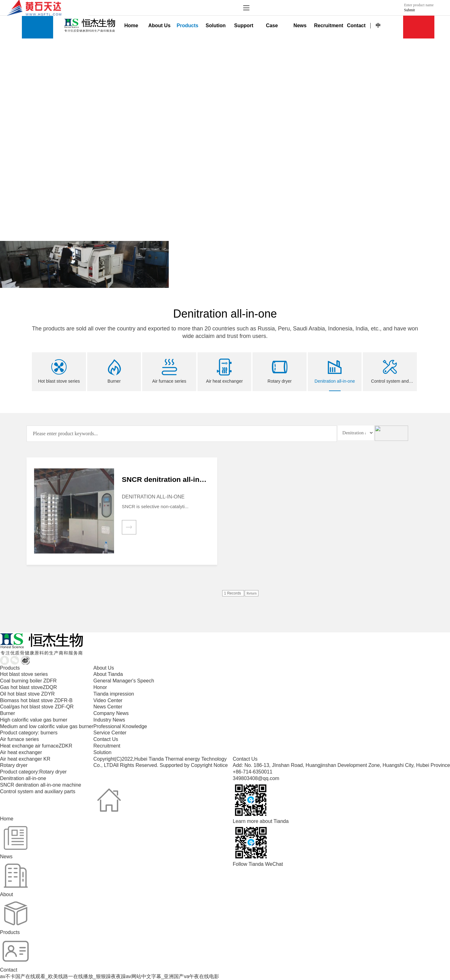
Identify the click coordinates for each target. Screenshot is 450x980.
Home (131, 26)
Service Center (110, 733)
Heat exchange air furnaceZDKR (36, 746)
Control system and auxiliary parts (38, 791)
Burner (7, 713)
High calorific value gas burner (34, 720)
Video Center (108, 700)
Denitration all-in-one (23, 778)
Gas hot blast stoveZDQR (28, 687)
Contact (356, 26)
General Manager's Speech (124, 681)
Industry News (109, 720)
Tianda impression (114, 694)
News (300, 26)
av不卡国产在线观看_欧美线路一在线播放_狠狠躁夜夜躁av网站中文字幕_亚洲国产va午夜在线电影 (110, 976)
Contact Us (106, 739)
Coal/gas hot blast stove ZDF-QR (37, 707)
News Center (108, 707)
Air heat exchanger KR (25, 759)
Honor (100, 687)
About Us (159, 26)
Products (187, 26)
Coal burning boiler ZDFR (28, 681)
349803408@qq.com (256, 778)
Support (244, 26)
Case (272, 26)
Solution (216, 26)
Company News (111, 713)
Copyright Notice (209, 765)
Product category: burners (29, 733)
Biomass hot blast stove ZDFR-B (36, 700)
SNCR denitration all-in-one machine (41, 785)
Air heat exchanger (21, 752)
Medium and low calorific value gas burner (47, 726)
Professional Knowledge (120, 726)
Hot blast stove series (24, 674)
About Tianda (108, 674)
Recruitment (328, 26)
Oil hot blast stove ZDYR (27, 694)
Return (252, 593)
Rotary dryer (14, 765)
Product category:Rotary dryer (33, 772)
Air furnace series (20, 739)
